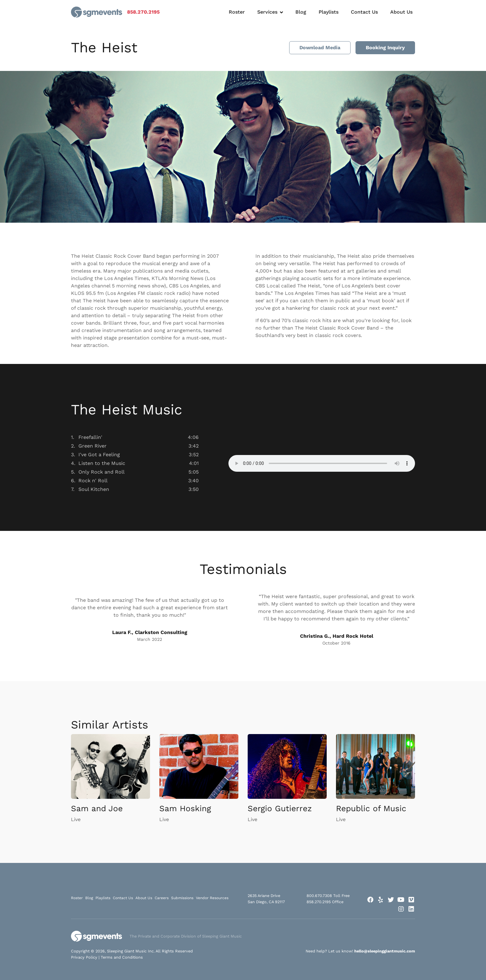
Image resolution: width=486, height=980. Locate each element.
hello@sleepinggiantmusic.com (385, 951)
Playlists (329, 12)
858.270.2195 (143, 12)
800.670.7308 (319, 896)
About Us (401, 12)
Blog (301, 12)
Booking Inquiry (385, 48)
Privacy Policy (84, 957)
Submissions (182, 898)
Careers (162, 898)
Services (267, 12)
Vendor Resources (212, 898)
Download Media (320, 48)
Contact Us (364, 12)
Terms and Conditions (122, 957)
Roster (237, 12)
